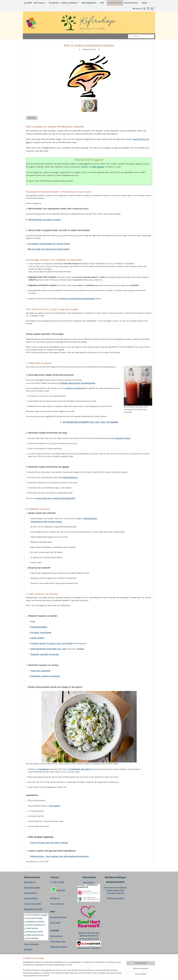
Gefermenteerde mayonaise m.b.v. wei (48, 649)
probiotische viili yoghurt (80, 769)
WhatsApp (61, 890)
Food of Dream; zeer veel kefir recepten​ (49, 843)
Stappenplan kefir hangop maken (46, 522)
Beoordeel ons (30, 882)
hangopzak (44, 769)
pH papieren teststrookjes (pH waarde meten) (49, 244)
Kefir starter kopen (58, 942)
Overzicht (32, 118)
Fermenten (54, 3)
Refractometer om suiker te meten (45, 220)
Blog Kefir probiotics (59, 917)
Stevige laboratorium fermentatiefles (78, 383)
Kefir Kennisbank (30, 893)
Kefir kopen (40, 3)
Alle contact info (57, 904)
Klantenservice (132, 3)
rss (101, 976)
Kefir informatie (115, 3)
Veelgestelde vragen (32, 888)
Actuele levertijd (31, 898)
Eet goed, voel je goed (41, 632)
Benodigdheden (90, 3)
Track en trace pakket (33, 904)
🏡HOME (28, 3)
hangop (80, 649)
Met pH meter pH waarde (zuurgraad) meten (49, 249)
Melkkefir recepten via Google (45, 654)
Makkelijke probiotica (59, 947)
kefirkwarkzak (90, 519)
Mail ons (56, 898)
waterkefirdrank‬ (70, 477)
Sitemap (27, 966)
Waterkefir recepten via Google (45, 676)
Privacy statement (31, 944)
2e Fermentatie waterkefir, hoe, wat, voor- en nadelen (90, 422)
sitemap (96, 976)
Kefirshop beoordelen (116, 898)
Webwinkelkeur (89, 883)
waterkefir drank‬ (123, 438)
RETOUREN (28, 950)
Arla (33, 621)
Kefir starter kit (57, 936)
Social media (55, 923)
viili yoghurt (55, 806)
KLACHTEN (28, 955)
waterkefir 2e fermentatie (75, 388)
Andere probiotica (70, 3)
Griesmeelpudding (39, 627)
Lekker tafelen (37, 638)
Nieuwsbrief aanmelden (33, 909)
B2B (102, 3)
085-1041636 (59, 882)
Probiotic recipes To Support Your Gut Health (52, 643)
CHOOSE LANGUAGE (32, 960)
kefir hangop (98, 167)
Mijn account (139, 9)
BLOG (146, 3)
